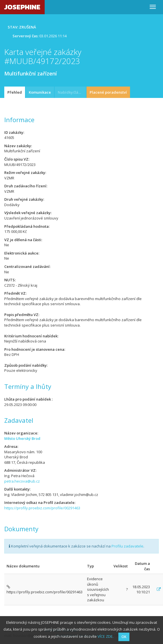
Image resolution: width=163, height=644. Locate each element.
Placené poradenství (108, 92)
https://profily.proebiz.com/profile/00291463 (42, 508)
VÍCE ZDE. (106, 636)
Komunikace (40, 92)
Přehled (15, 92)
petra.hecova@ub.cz (22, 481)
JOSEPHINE (22, 7)
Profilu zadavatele (127, 546)
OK (124, 637)
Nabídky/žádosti (72, 92)
